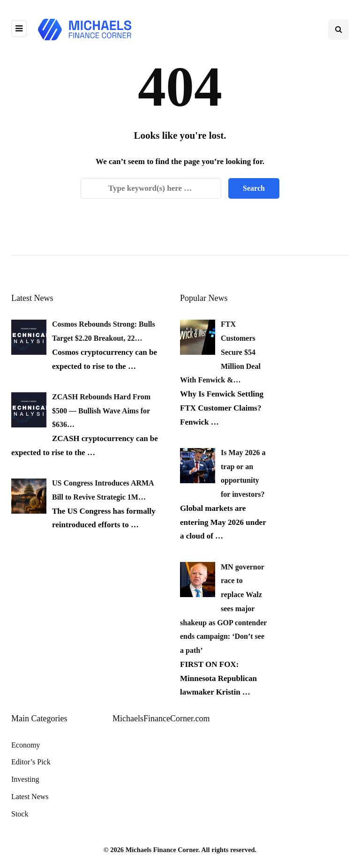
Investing (25, 779)
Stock (20, 814)
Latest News (30, 797)
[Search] (151, 188)
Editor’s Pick (31, 762)
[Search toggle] (338, 30)
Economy (26, 745)
